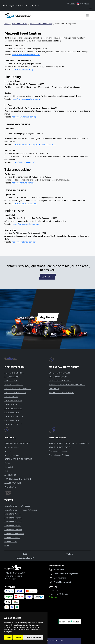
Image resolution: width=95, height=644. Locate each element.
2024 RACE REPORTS (14, 416)
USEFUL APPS (10, 487)
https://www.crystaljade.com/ (25, 203)
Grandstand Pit (11, 541)
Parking (7, 463)
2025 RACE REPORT (13, 404)
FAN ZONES (54, 389)
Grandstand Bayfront (13, 530)
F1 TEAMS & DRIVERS (14, 373)
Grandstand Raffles (12, 526)
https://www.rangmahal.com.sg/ (25, 224)
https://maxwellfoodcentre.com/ (26, 55)
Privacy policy (10, 579)
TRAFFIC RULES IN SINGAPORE (18, 479)
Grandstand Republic (13, 522)
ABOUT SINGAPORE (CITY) (41, 24)
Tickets (70, 554)
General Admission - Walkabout (17, 506)
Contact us (47, 277)
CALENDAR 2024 (12, 420)
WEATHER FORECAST (14, 385)
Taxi (6, 471)
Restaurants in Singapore (59, 451)
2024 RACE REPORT (13, 424)
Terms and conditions (13, 576)
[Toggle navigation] (87, 15)
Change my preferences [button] (33, 637)
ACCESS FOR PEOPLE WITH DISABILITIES (67, 385)
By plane (8, 451)
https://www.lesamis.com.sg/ (24, 117)
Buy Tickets (47, 317)
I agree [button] (8, 637)
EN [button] (80, 4)
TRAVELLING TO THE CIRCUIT (17, 443)
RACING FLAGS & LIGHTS (15, 393)
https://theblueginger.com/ (23, 162)
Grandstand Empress (13, 518)
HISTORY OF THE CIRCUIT (60, 381)
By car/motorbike (12, 447)
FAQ (25, 554)
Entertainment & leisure (59, 455)
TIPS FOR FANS (11, 397)
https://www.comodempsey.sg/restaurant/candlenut (34, 144)
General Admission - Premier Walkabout (21, 510)
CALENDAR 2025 (12, 412)
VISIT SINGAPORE (20, 24)
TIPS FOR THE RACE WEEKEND (18, 389)
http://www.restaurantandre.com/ (26, 99)
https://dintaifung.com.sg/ (23, 183)
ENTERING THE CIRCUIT (59, 373)
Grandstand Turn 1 (12, 538)
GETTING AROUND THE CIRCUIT (18, 459)
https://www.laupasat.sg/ (23, 69)
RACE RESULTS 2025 (13, 408)
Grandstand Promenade (14, 534)
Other (7, 545)
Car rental (9, 467)
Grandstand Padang (12, 514)
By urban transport (12, 455)
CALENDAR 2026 (12, 377)
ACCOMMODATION (13, 483)
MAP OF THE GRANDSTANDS (61, 393)
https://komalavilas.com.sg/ (24, 242)
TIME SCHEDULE (12, 381)
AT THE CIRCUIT (11, 475)
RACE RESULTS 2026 (13, 400)
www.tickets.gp (25, 558)
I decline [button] (18, 637)
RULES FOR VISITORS (58, 377)
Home (7, 24)
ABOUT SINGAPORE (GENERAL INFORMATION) (69, 443)
